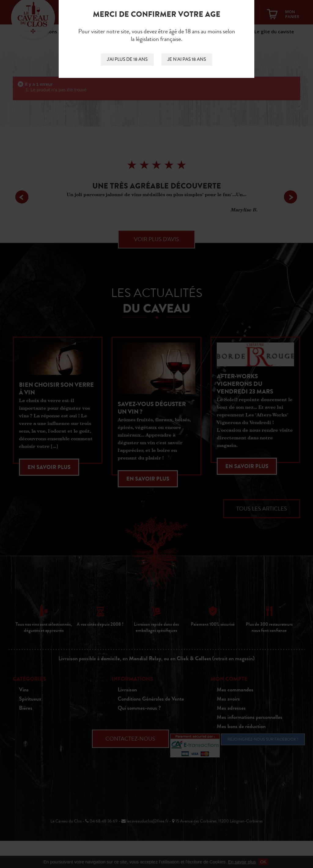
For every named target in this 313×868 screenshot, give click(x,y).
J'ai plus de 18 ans (127, 59)
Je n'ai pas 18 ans (187, 59)
